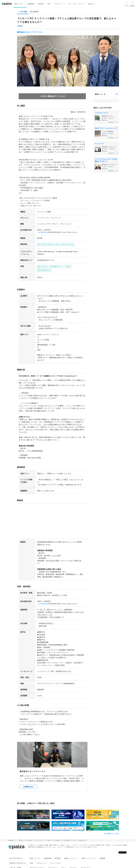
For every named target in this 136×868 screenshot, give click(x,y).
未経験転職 (47, 851)
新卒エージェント (88, 851)
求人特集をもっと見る (112, 826)
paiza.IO (72, 860)
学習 (31, 855)
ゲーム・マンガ (72, 4)
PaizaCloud (85, 860)
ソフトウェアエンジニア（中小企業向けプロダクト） (106, 160)
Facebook (43, 865)
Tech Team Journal (36, 860)
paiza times (52, 860)
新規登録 (132, 6)
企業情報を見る (28, 779)
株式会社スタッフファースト (30, 32)
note (63, 860)
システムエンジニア (101, 113)
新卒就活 (58, 851)
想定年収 (43, 232)
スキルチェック (42, 855)
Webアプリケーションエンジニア (106, 128)
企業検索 (102, 851)
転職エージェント (70, 851)
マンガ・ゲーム (55, 855)
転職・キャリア (35, 851)
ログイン (127, 6)
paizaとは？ (91, 4)
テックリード (99, 144)
